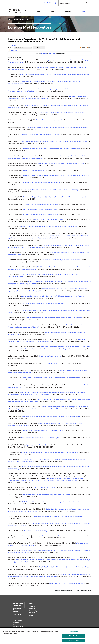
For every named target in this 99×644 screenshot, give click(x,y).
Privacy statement (34, 618)
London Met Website (48, 3)
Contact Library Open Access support (18, 610)
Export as (11, 48)
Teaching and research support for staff (18, 626)
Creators (44, 53)
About (38, 11)
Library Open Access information (17, 616)
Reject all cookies (74, 637)
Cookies (32, 615)
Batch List (13, 50)
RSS (88, 47)
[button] (39, 48)
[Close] (96, 636)
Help (53, 11)
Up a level (12, 45)
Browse (68, 11)
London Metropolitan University (9, 19)
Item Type (51, 53)
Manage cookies (74, 632)
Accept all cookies (74, 641)
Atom (83, 47)
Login (84, 11)
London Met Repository (21, 19)
